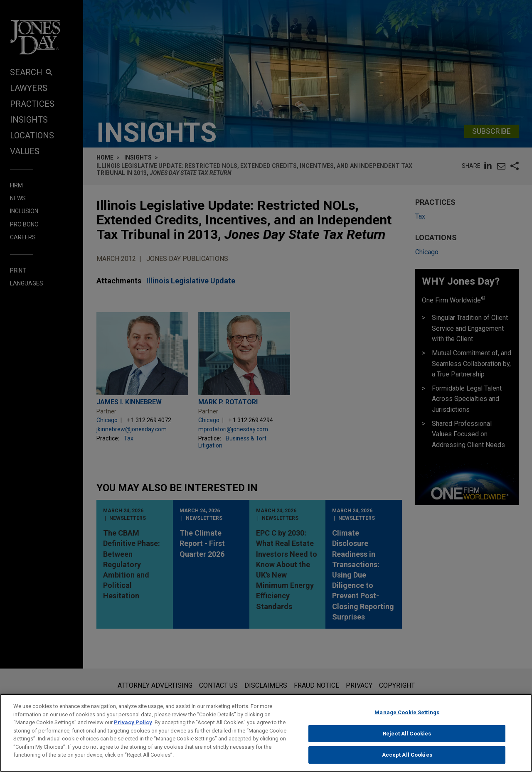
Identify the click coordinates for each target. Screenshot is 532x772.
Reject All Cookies (407, 737)
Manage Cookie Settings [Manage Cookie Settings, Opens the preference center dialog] (407, 716)
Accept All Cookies (407, 759)
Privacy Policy (133, 726)
